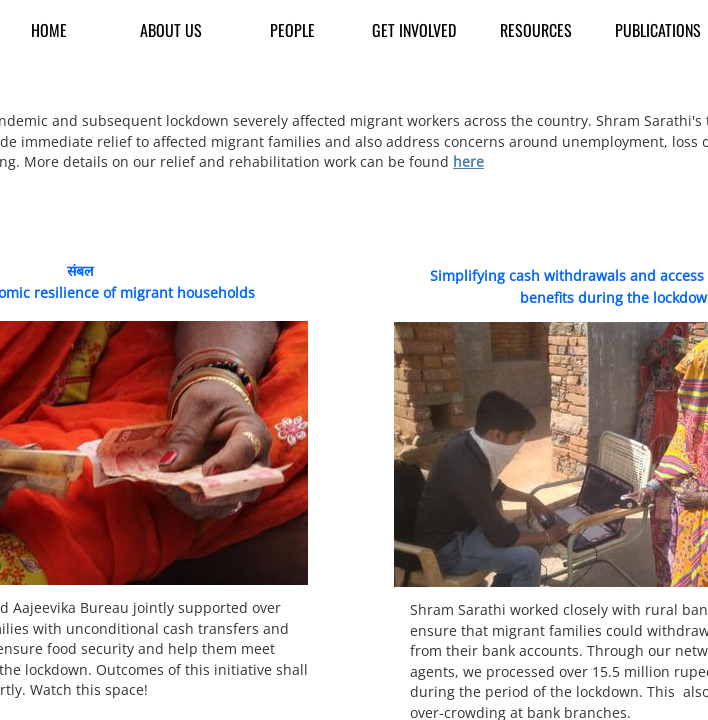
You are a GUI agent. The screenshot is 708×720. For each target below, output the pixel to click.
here (468, 161)
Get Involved (414, 30)
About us (171, 30)
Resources (536, 30)
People (292, 30)
